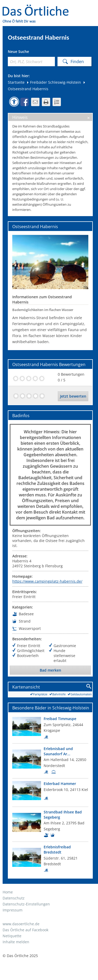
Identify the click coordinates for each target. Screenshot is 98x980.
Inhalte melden (16, 942)
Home (8, 892)
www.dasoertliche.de (21, 924)
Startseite (16, 82)
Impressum (13, 910)
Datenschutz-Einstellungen (26, 904)
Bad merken (50, 670)
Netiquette (12, 936)
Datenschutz (14, 898)
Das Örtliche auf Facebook (25, 930)
